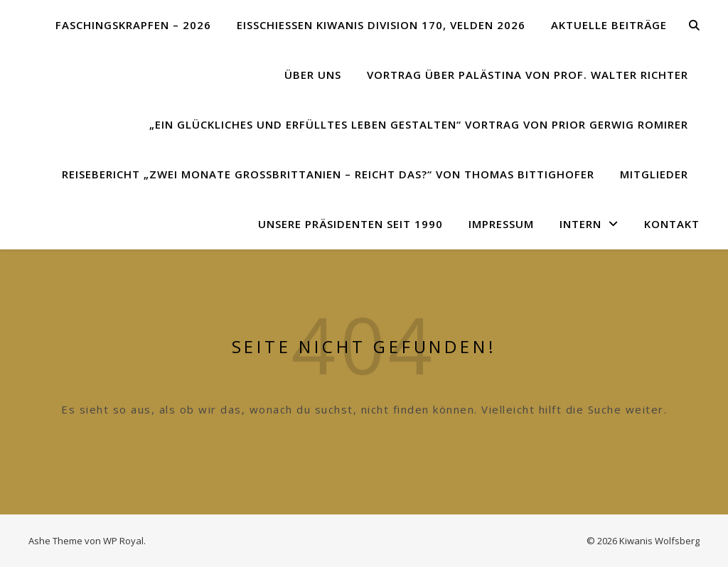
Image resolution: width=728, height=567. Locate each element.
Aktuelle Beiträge (609, 25)
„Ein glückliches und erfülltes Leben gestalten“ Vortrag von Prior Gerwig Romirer (419, 124)
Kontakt (672, 224)
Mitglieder (654, 174)
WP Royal (123, 541)
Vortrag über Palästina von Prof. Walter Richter (528, 75)
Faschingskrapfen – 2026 (133, 25)
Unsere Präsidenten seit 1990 (350, 224)
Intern (580, 224)
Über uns (313, 75)
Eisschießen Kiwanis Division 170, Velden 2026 (381, 25)
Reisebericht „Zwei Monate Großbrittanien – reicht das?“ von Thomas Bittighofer (328, 174)
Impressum (501, 224)
